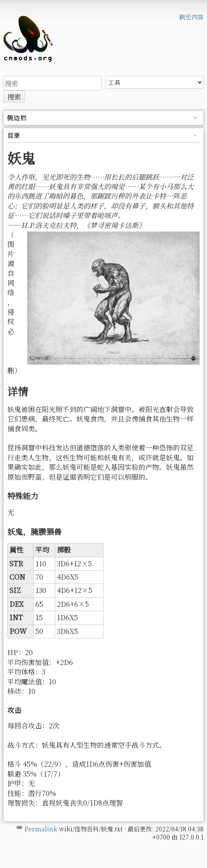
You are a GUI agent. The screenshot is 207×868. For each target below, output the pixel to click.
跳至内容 (191, 17)
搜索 (14, 97)
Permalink (41, 829)
